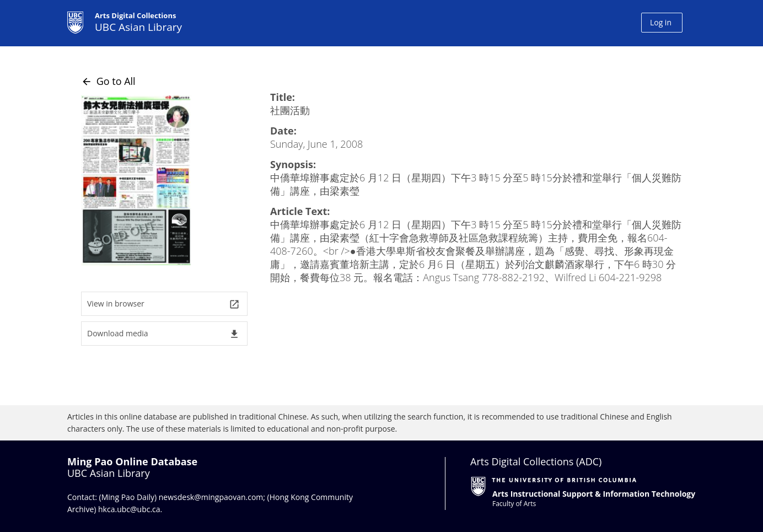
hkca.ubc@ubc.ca (129, 509)
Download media (163, 334)
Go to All (108, 81)
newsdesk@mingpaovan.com (211, 497)
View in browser (163, 304)
